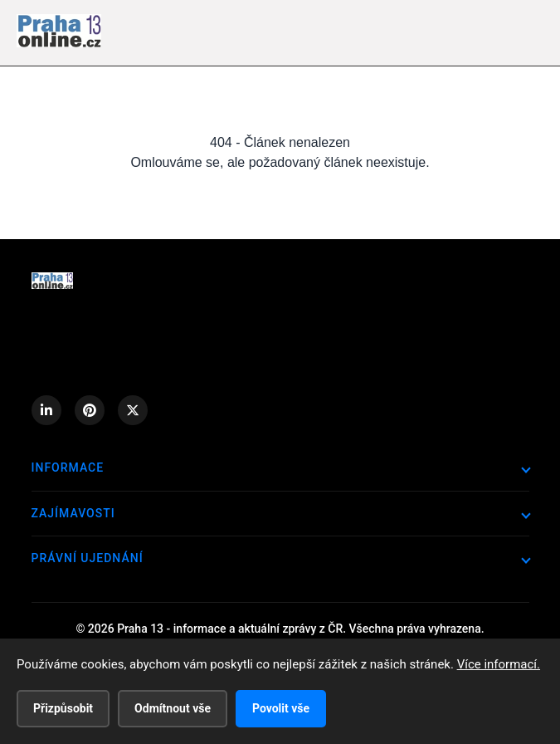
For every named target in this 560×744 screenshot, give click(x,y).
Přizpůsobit (63, 708)
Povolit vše (281, 708)
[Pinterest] (90, 410)
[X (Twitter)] (133, 410)
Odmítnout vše (173, 708)
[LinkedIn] (46, 410)
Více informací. (499, 664)
